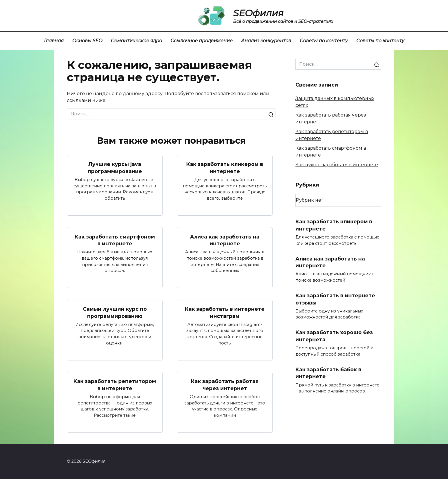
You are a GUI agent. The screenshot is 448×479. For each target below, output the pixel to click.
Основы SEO (87, 41)
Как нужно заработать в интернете (337, 165)
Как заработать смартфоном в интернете (115, 240)
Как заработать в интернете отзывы (335, 299)
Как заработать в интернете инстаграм (225, 312)
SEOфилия (258, 13)
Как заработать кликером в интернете (225, 168)
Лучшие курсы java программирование (115, 168)
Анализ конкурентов (266, 41)
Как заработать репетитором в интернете (115, 385)
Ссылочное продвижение (202, 41)
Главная (54, 41)
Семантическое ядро (136, 41)
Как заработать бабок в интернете (328, 373)
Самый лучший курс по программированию (115, 312)
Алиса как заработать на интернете (225, 240)
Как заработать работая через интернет (225, 385)
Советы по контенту (324, 41)
